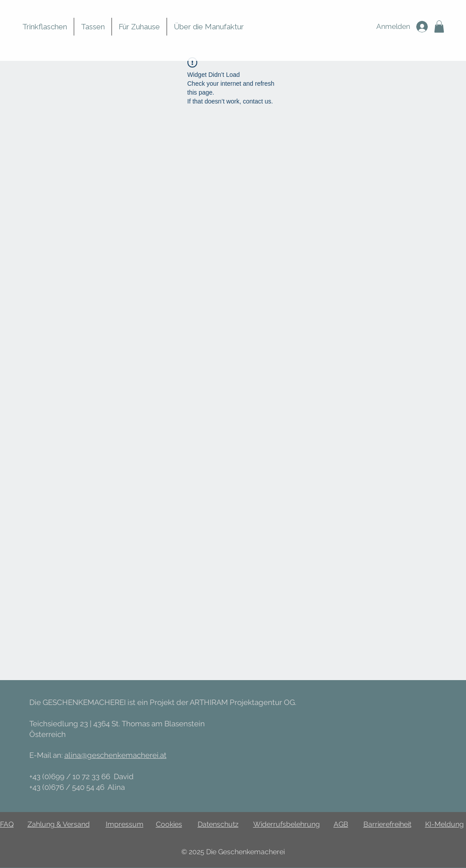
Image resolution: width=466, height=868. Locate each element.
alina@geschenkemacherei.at (116, 755)
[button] (439, 26)
